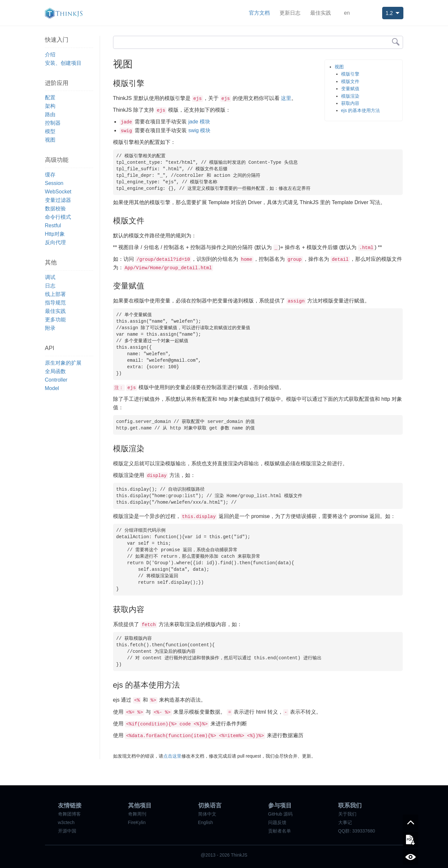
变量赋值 (350, 89)
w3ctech (66, 822)
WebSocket (58, 192)
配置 (50, 98)
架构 (50, 106)
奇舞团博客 (69, 814)
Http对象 (55, 234)
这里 (286, 98)
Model (52, 388)
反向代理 (55, 242)
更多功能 (55, 320)
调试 (50, 277)
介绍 (50, 55)
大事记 (345, 822)
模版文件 (350, 81)
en (347, 13)
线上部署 (55, 294)
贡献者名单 (280, 831)
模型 (50, 131)
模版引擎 (350, 74)
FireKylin (137, 822)
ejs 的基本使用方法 (361, 110)
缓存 (50, 175)
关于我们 (347, 814)
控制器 (53, 123)
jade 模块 (199, 122)
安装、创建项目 (63, 63)
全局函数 (55, 371)
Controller (56, 380)
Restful (53, 225)
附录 (50, 328)
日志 (50, 286)
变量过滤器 (58, 200)
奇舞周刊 (137, 814)
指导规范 (55, 303)
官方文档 (259, 13)
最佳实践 (321, 13)
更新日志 (290, 13)
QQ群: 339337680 (357, 831)
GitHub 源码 (280, 814)
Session (54, 183)
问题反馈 (277, 822)
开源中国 (67, 831)
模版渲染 (350, 96)
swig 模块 (199, 130)
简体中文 (207, 814)
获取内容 (350, 103)
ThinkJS (64, 13)
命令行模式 (58, 217)
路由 (50, 114)
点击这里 (172, 756)
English (206, 822)
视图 (50, 140)
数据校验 (55, 209)
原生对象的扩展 (63, 363)
